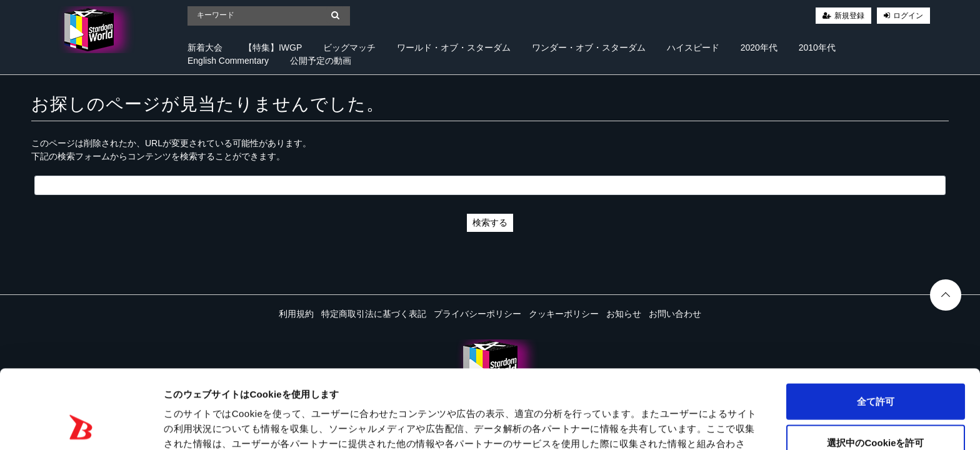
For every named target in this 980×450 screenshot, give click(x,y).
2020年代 (759, 47)
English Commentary (228, 61)
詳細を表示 (603, 425)
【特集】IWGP (273, 47)
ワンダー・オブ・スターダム (589, 47)
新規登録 (849, 16)
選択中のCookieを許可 (875, 368)
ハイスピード (693, 47)
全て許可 (876, 327)
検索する (490, 222)
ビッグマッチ (349, 47)
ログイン (908, 16)
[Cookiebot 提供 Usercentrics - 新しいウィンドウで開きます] (81, 426)
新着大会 (205, 47)
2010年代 (817, 47)
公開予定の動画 (321, 61)
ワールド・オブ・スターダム (454, 47)
